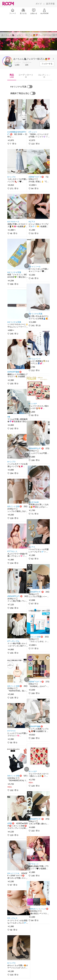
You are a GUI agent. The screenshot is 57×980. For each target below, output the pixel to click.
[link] (18, 114)
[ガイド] (39, 4)
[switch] (30, 87)
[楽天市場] (50, 4)
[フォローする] (47, 64)
